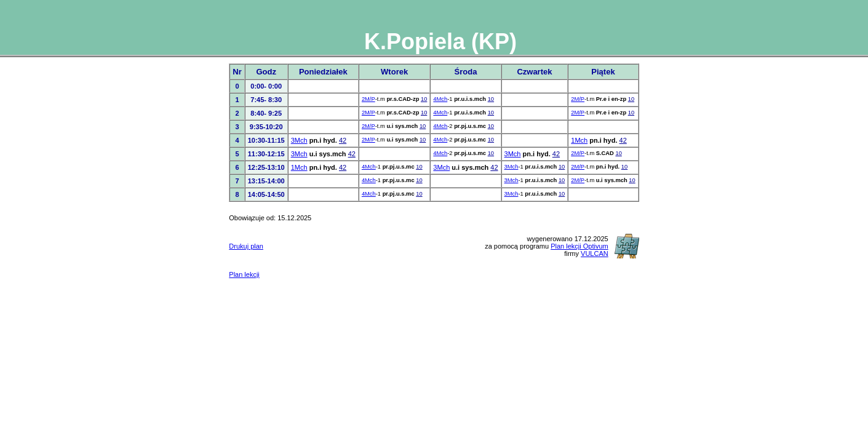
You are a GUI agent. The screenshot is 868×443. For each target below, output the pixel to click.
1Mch (579, 140)
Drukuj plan (246, 246)
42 (343, 140)
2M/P (368, 99)
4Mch (440, 99)
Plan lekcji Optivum (579, 246)
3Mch (299, 140)
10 (424, 99)
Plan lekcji (244, 274)
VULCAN (595, 253)
